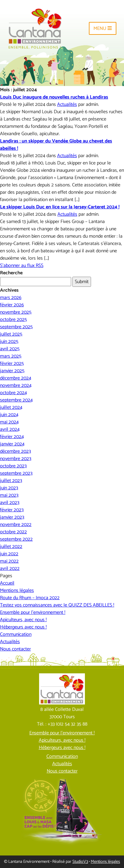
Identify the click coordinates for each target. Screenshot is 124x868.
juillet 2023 (11, 481)
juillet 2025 (11, 334)
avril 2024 (10, 429)
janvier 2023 (12, 517)
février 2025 (12, 364)
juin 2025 (9, 342)
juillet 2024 (11, 407)
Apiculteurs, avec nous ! (23, 620)
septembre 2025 (16, 327)
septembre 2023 (16, 473)
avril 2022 (10, 569)
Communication (16, 634)
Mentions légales (17, 591)
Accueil (7, 583)
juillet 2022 (11, 547)
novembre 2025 (16, 312)
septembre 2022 (16, 539)
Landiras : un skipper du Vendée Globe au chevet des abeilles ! (56, 145)
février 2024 (12, 437)
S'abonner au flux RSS (22, 266)
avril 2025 (10, 349)
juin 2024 (9, 415)
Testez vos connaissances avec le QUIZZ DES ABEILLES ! (57, 605)
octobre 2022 (13, 532)
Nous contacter (15, 649)
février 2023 (12, 510)
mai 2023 (9, 495)
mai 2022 (9, 561)
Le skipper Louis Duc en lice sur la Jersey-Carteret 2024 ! (60, 207)
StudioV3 (80, 862)
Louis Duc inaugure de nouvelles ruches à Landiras (54, 97)
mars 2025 (11, 356)
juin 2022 (9, 554)
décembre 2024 (16, 378)
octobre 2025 (13, 320)
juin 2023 (9, 488)
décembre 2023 (15, 451)
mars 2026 (11, 298)
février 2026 (12, 305)
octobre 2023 (13, 466)
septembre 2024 (16, 400)
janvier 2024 (12, 444)
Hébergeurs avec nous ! (23, 627)
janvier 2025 (12, 371)
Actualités (67, 104)
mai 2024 (9, 422)
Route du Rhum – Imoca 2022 (30, 598)
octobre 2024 (13, 393)
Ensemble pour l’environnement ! (33, 612)
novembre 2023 (16, 459)
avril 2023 (10, 503)
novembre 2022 (16, 525)
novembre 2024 (16, 385)
